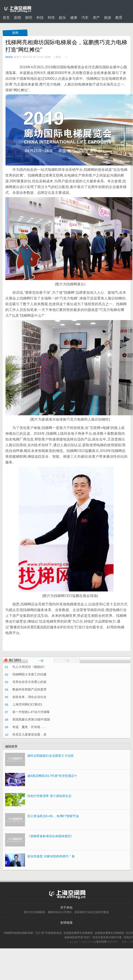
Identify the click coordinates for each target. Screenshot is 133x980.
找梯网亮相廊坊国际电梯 (18, 933)
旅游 (108, 18)
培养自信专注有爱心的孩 (29, 682)
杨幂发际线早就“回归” (78, 937)
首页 (6, 18)
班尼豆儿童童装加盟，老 (29, 734)
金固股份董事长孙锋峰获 (78, 933)
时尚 (51, 18)
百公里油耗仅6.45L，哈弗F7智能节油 (53, 816)
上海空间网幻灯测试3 (27, 704)
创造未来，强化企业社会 (29, 697)
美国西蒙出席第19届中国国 (31, 719)
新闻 (17, 18)
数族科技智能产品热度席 (29, 689)
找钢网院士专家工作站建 (29, 674)
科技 (40, 18)
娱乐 (62, 18)
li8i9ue (9, 57)
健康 (74, 18)
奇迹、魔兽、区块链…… (29, 727)
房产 (96, 18)
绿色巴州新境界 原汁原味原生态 (49, 796)
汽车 (85, 18)
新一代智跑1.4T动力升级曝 (31, 712)
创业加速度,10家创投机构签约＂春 (51, 856)
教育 (119, 18)
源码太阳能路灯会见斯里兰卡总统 (50, 756)
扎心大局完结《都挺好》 (29, 667)
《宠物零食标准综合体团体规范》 (50, 836)
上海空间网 (100, 942)
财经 (29, 18)
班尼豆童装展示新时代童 (107, 937)
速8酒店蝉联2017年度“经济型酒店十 (52, 776)
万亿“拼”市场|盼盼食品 (48, 933)
